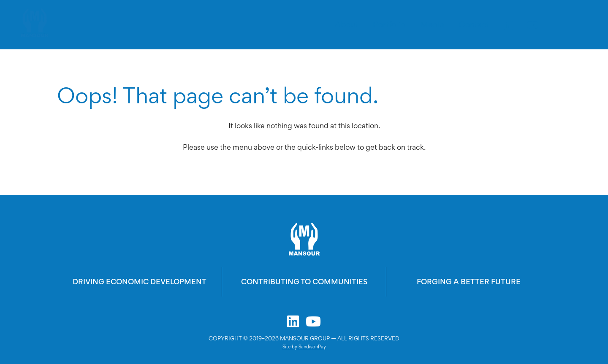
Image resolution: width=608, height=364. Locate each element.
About (347, 24)
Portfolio (389, 24)
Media (432, 24)
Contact (474, 24)
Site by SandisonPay (304, 347)
